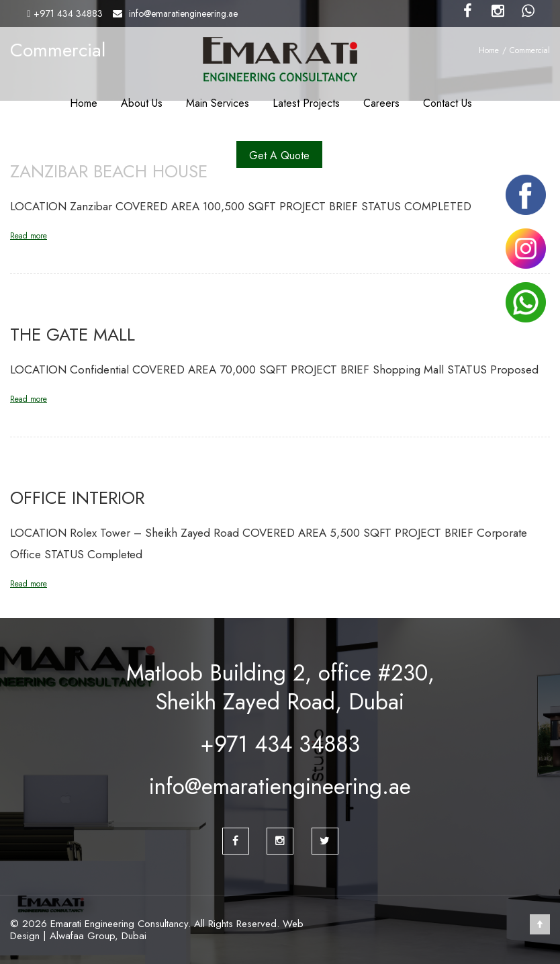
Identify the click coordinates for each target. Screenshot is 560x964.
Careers (381, 103)
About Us (142, 103)
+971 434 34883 (68, 13)
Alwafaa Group (82, 936)
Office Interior (77, 498)
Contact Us (448, 103)
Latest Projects (306, 103)
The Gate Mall (73, 335)
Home (84, 103)
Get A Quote (279, 156)
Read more (29, 236)
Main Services (218, 103)
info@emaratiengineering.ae (183, 13)
